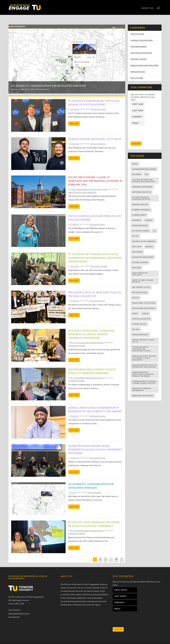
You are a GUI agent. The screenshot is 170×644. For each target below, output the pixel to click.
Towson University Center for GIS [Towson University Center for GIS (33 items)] (143, 335)
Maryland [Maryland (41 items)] (136, 262)
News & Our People (137, 72)
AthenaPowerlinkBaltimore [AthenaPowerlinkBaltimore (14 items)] (144, 163)
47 (116, 554)
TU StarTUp (74, 219)
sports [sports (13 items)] (135, 308)
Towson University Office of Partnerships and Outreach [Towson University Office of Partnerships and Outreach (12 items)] (144, 360)
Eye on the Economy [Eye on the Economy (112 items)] (141, 225)
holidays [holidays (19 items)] (149, 241)
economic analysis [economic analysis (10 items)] (140, 199)
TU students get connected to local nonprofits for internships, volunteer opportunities (95, 252)
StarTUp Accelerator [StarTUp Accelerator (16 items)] (141, 313)
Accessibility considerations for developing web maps (49, 80)
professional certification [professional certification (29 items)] (144, 297)
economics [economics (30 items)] (137, 215)
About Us (147, 7)
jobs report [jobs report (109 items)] (137, 246)
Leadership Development (139, 41)
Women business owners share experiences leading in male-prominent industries (95, 444)
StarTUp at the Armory (98, 103)
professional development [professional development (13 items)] (144, 303)
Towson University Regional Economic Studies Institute (89, 184)
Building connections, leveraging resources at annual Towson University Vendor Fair (91, 329)
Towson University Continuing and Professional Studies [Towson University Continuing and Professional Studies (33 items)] (141, 343)
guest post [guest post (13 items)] (137, 241)
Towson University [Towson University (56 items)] (140, 329)
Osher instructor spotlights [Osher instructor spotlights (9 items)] (140, 268)
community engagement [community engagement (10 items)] (142, 181)
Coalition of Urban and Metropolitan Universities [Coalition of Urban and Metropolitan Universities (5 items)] (144, 175)
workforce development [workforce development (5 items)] (143, 390)
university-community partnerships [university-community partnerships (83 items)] (142, 384)
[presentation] (133, 614)
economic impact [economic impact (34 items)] (139, 209)
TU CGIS (21, 84)
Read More (74, 118)
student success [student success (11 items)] (139, 318)
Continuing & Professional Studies (142, 35)
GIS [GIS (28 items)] (155, 225)
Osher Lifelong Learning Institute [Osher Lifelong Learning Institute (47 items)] (143, 275)
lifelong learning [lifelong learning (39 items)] (140, 257)
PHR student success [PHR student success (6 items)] (141, 282)
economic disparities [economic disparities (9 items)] (141, 204)
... (111, 554)
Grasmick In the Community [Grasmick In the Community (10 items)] (144, 236)
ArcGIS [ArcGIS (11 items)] (135, 158)
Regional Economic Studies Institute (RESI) (82, 186)
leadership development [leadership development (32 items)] (143, 251)
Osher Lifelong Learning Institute (141, 47)
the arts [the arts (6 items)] (136, 324)
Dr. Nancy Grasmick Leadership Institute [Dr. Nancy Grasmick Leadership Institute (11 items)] (141, 193)
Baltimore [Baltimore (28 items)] (137, 169)
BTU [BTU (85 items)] (147, 169)
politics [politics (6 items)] (136, 292)
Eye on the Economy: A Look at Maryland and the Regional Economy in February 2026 (95, 175)
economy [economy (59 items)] (149, 215)
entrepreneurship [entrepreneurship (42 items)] (140, 220)
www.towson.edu (14, 611)
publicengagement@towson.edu (19, 608)
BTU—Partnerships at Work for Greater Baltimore (87, 337)
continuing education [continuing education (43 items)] (141, 186)
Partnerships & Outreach (99, 260)
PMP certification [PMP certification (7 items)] (140, 287)
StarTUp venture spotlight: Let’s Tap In (95, 133)
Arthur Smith (75, 103)
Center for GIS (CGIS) (42, 84)
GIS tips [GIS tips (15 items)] (135, 230)
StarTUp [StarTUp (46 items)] (145, 308)
